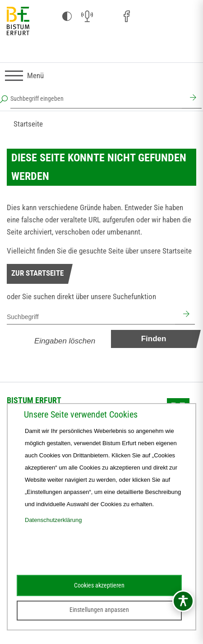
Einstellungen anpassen (99, 610)
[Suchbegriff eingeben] (96, 99)
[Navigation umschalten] (24, 76)
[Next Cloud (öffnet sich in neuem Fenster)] (186, 17)
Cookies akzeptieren (99, 585)
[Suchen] (192, 99)
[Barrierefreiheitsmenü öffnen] (183, 601)
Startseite (28, 124)
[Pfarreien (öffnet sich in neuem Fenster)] (147, 15)
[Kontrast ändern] (67, 17)
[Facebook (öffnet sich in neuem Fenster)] (127, 17)
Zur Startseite (37, 273)
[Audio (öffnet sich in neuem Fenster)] (87, 17)
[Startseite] (18, 21)
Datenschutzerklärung (53, 520)
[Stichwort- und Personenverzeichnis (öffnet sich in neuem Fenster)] (166, 17)
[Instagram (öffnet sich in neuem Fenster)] (107, 17)
